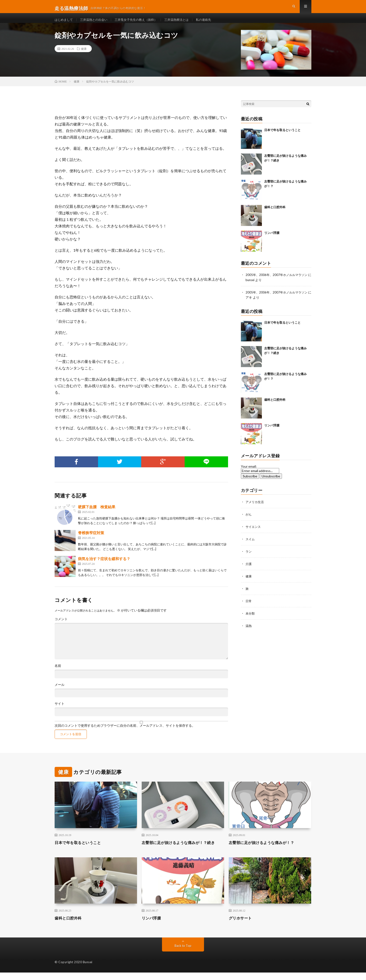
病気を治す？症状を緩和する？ (104, 566)
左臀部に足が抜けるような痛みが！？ (266, 850)
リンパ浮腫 (272, 240)
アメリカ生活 (255, 509)
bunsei (254, 287)
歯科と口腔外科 (275, 215)
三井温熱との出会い (96, 23)
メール (60, 692)
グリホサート (242, 925)
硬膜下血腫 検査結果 (97, 514)
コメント (61, 626)
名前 (58, 673)
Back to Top (183, 953)
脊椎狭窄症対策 (91, 540)
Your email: (249, 473)
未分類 (250, 618)
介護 (249, 569)
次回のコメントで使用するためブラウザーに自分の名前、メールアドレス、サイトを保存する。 (125, 733)
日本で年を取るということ (282, 137)
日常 (249, 606)
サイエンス (254, 533)
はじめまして (64, 23)
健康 (84, 56)
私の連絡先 (213, 23)
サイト (60, 711)
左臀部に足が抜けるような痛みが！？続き (183, 850)
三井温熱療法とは (184, 23)
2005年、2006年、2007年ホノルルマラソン (278, 282)
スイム (250, 545)
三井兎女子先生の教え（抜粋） (141, 23)
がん (249, 521)
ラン (249, 557)
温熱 (249, 630)
